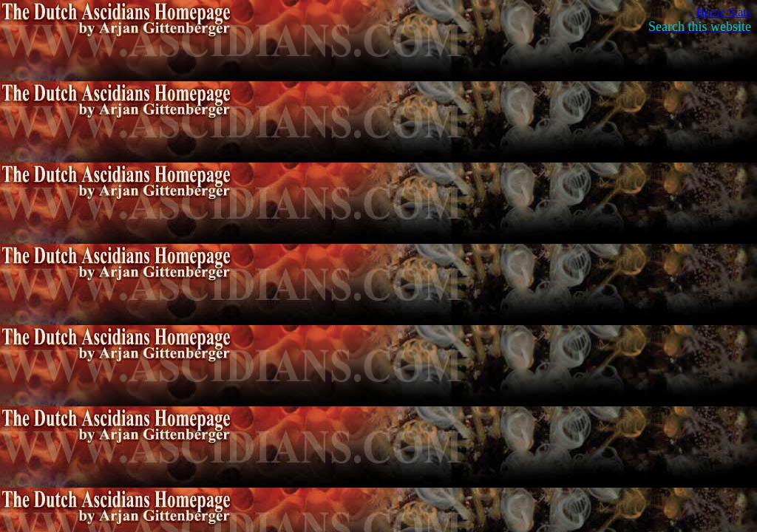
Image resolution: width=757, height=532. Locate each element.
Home (712, 12)
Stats (740, 12)
